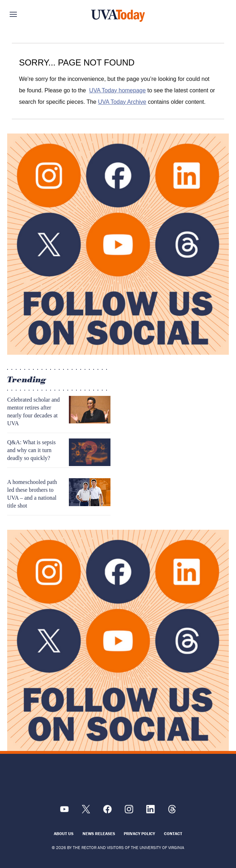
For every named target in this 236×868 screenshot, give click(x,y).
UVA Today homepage (118, 90)
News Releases (99, 833)
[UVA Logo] (118, 781)
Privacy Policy (139, 833)
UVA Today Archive (122, 102)
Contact (173, 833)
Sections (24, 14)
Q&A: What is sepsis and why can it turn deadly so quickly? (31, 450)
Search (212, 14)
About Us (64, 833)
